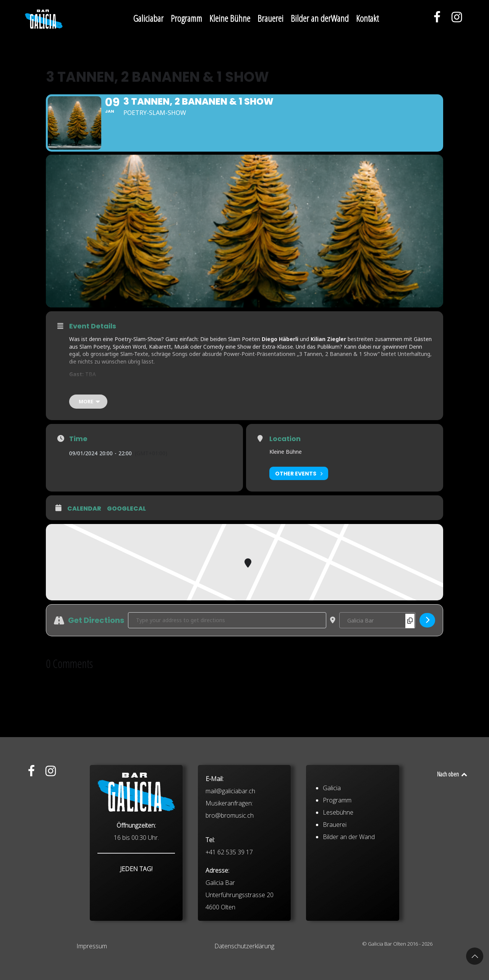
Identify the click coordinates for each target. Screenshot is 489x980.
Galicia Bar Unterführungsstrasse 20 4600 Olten (240, 938)
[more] (88, 402)
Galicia (332, 831)
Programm (337, 844)
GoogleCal (126, 509)
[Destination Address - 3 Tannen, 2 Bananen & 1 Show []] (377, 620)
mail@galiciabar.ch (230, 834)
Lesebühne (338, 856)
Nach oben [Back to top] (453, 774)
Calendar (84, 509)
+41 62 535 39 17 (229, 896)
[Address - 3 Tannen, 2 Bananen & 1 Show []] (227, 620)
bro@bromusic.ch (230, 859)
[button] (475, 956)
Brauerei (335, 868)
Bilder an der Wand (349, 880)
